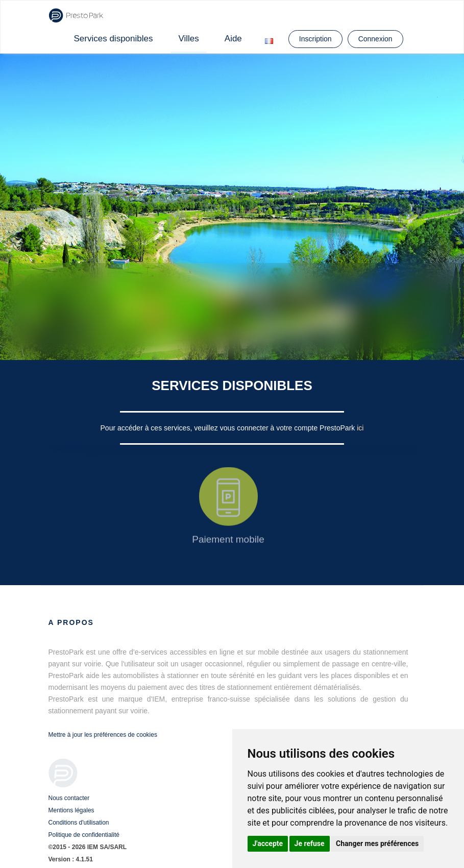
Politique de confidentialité (84, 835)
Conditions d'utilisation (79, 823)
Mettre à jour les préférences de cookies (103, 735)
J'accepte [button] (268, 843)
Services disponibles (114, 39)
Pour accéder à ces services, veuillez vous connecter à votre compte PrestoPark (229, 428)
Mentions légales (71, 810)
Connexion (375, 39)
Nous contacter (69, 798)
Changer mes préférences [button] (377, 843)
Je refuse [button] (310, 843)
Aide (233, 39)
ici (360, 428)
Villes (188, 39)
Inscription (315, 39)
